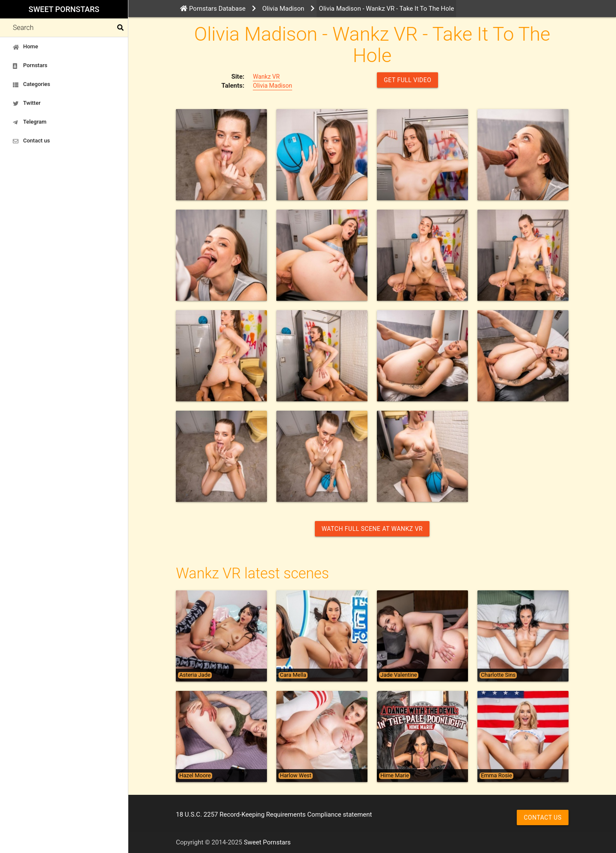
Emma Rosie (496, 776)
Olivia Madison (272, 86)
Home (25, 47)
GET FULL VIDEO (407, 80)
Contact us (31, 141)
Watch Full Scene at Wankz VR (372, 529)
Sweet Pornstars (64, 9)
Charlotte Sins (498, 675)
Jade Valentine (398, 675)
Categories (31, 84)
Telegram (30, 122)
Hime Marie (395, 776)
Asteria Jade (195, 675)
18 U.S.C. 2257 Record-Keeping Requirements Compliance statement (274, 814)
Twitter (27, 103)
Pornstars (30, 65)
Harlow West (296, 776)
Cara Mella (293, 675)
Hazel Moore (195, 776)
